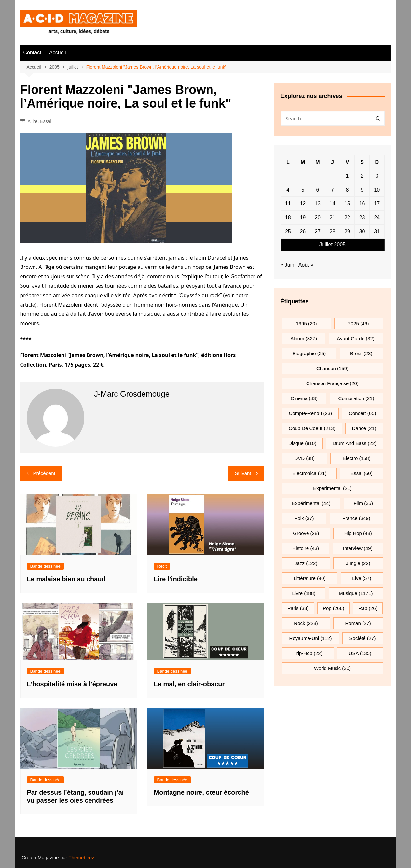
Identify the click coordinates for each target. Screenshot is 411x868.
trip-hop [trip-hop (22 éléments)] (308, 653)
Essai (46, 121)
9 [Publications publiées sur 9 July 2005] (362, 190)
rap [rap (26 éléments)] (368, 608)
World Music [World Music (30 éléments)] (332, 668)
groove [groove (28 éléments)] (306, 533)
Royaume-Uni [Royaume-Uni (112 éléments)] (311, 638)
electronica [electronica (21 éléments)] (309, 473)
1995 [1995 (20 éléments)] (306, 323)
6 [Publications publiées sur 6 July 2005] (317, 190)
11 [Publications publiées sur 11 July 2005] (288, 203)
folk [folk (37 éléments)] (304, 518)
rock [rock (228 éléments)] (306, 623)
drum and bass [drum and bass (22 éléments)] (355, 443)
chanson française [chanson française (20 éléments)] (332, 383)
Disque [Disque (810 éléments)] (302, 443)
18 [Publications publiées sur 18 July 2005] (288, 217)
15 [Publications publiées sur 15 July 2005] (347, 203)
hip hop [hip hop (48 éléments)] (358, 533)
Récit (162, 566)
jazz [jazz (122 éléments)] (306, 563)
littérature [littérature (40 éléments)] (309, 578)
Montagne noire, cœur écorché (201, 792)
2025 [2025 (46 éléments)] (358, 323)
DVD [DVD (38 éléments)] (304, 458)
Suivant (243, 473)
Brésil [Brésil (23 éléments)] (361, 353)
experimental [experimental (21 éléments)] (332, 488)
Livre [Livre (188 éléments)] (304, 593)
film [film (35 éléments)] (363, 503)
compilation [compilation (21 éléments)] (356, 398)
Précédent (44, 473)
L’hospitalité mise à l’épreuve (72, 684)
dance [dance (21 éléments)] (364, 428)
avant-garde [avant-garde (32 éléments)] (356, 338)
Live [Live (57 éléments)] (362, 578)
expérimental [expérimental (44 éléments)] (311, 503)
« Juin (288, 265)
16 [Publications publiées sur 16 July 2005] (362, 203)
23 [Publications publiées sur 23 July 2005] (362, 217)
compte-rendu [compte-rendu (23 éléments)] (311, 413)
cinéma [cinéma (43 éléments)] (304, 398)
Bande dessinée (45, 566)
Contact (32, 53)
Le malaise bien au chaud (66, 579)
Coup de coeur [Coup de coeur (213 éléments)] (312, 428)
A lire (32, 121)
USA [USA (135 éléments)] (360, 653)
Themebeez (81, 857)
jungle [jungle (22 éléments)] (358, 563)
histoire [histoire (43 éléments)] (306, 548)
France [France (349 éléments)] (356, 518)
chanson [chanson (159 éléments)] (332, 368)
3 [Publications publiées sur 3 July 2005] (377, 176)
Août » (306, 265)
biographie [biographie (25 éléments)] (309, 353)
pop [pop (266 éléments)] (334, 608)
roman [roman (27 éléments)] (358, 623)
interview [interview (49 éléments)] (358, 548)
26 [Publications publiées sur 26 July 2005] (303, 231)
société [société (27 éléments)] (363, 638)
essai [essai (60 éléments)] (362, 473)
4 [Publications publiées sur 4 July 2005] (288, 190)
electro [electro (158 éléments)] (357, 458)
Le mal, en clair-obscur (189, 684)
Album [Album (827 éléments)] (304, 338)
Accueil (58, 53)
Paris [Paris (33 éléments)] (298, 608)
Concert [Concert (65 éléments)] (362, 413)
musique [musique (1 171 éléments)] (356, 593)
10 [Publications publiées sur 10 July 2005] (377, 190)
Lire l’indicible (176, 579)
